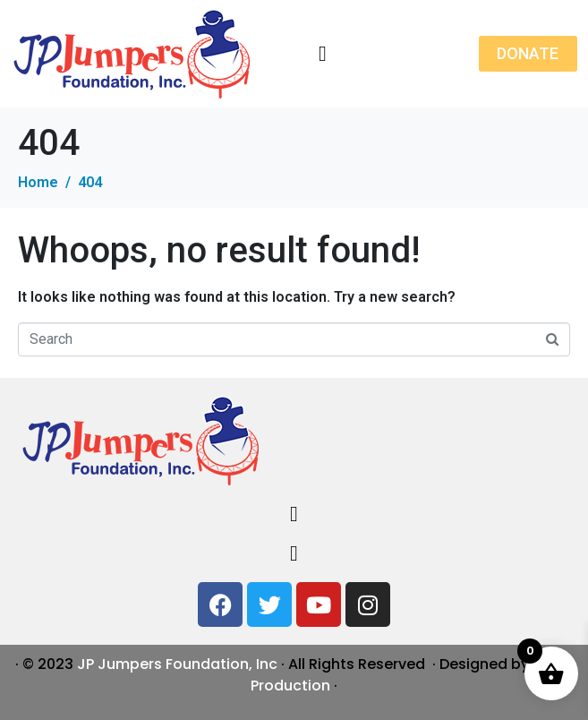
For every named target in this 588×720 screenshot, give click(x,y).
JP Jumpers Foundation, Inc (177, 664)
